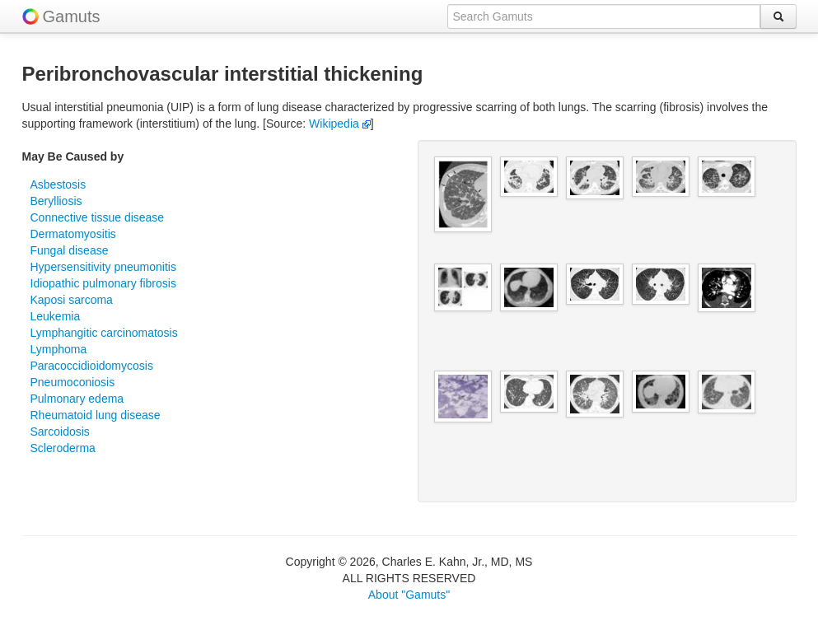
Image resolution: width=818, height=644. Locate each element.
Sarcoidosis (60, 432)
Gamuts (72, 16)
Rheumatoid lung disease (96, 415)
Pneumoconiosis (73, 382)
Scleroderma (63, 448)
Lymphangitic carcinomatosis (104, 333)
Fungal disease (70, 250)
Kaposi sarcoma (72, 300)
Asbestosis (58, 184)
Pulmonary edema (77, 399)
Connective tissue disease (98, 217)
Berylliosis (56, 201)
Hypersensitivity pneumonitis (103, 267)
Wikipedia (340, 124)
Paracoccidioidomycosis (92, 366)
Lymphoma (59, 349)
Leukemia (56, 316)
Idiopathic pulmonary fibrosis (103, 283)
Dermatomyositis (73, 234)
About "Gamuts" (409, 595)
